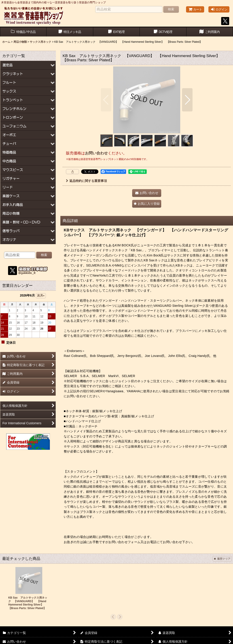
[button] (106, 100)
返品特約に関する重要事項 (86, 181)
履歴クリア (222, 559)
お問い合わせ (96, 153)
